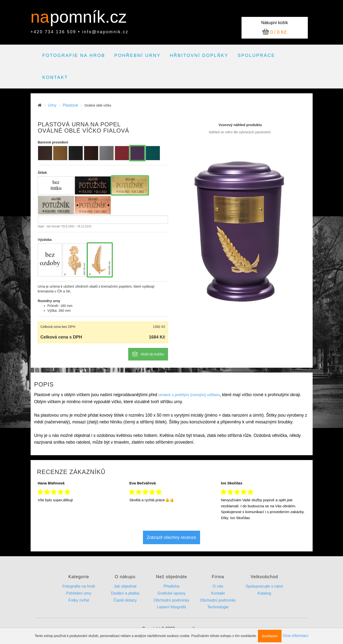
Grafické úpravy (171, 593)
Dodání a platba (125, 593)
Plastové (70, 105)
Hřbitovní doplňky (199, 55)
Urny (52, 105)
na (42, 17)
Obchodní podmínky (171, 600)
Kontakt (55, 77)
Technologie (218, 607)
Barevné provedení (53, 142)
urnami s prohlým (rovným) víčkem (189, 395)
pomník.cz (88, 17)
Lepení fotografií (171, 607)
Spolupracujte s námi (264, 586)
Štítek (42, 173)
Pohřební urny (137, 55)
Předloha (171, 586)
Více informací (295, 636)
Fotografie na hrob (74, 55)
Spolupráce (256, 55)
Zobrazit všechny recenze (171, 537)
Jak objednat (125, 586)
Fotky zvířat (79, 600)
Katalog (264, 593)
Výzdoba (45, 240)
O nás (218, 586)
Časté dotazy (125, 600)
